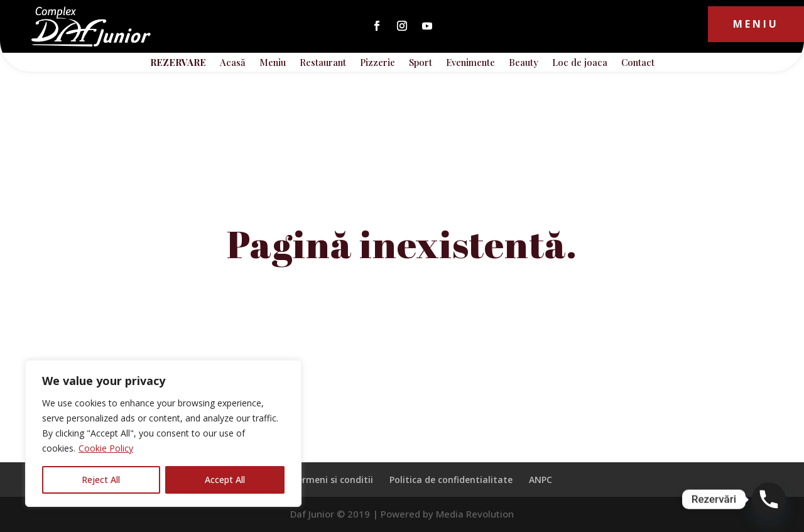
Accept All (225, 480)
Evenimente (470, 63)
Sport (421, 63)
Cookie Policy (106, 448)
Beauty (524, 63)
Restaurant (323, 63)
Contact (638, 63)
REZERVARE (178, 63)
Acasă (233, 63)
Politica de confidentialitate (451, 480)
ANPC (541, 480)
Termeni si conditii (332, 480)
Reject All (101, 480)
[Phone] (769, 499)
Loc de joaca (580, 63)
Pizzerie (378, 63)
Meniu (756, 24)
